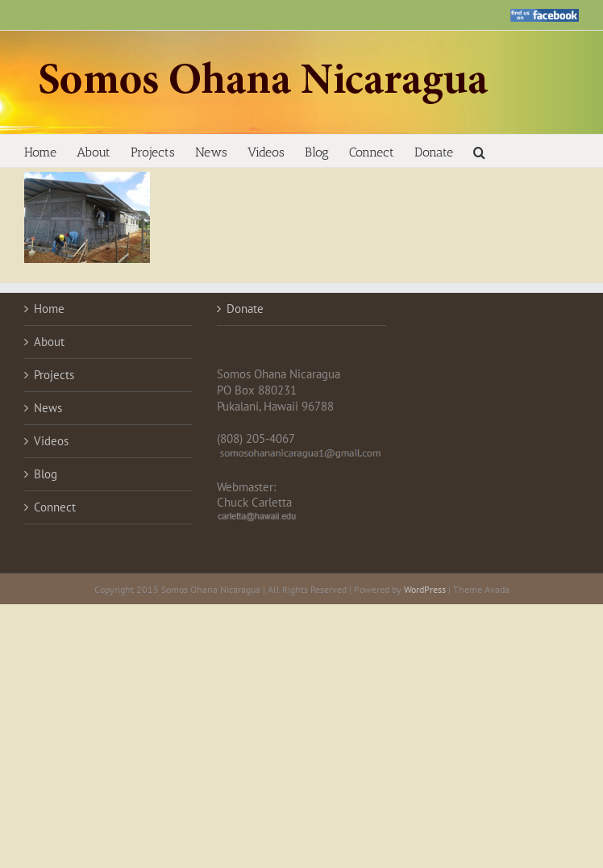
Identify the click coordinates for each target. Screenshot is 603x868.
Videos (51, 441)
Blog (46, 474)
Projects (54, 375)
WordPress (425, 589)
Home (49, 309)
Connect (55, 507)
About (49, 342)
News (48, 408)
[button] (479, 151)
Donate (245, 309)
